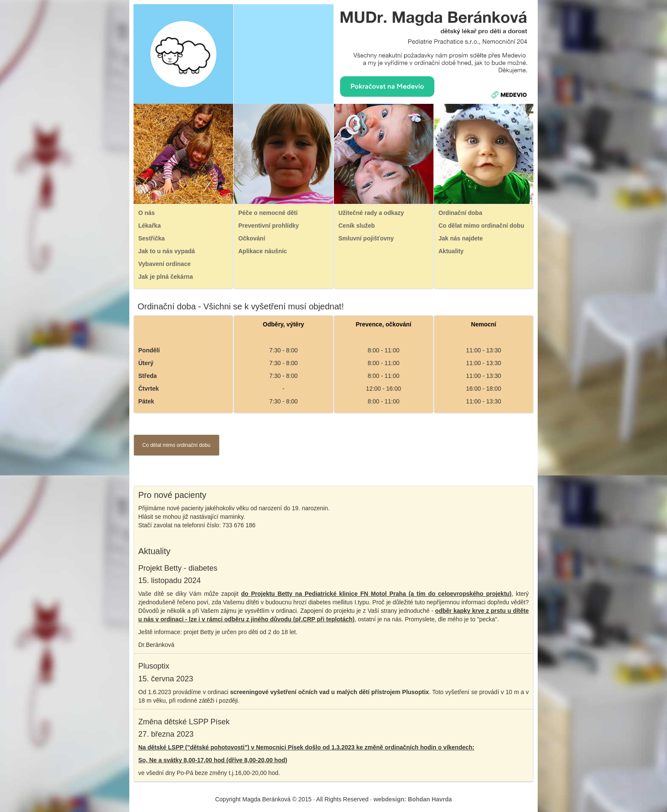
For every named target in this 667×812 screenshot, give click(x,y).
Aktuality (451, 251)
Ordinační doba (460, 213)
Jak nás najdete (461, 238)
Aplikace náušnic (262, 251)
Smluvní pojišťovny (366, 238)
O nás (147, 213)
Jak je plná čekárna (165, 277)
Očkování (252, 238)
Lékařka (150, 226)
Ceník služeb (357, 226)
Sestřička (151, 238)
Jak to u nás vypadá (167, 251)
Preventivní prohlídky (268, 226)
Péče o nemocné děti (268, 213)
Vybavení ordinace (164, 264)
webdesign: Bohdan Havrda (413, 799)
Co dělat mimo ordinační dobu (481, 226)
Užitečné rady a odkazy (371, 213)
